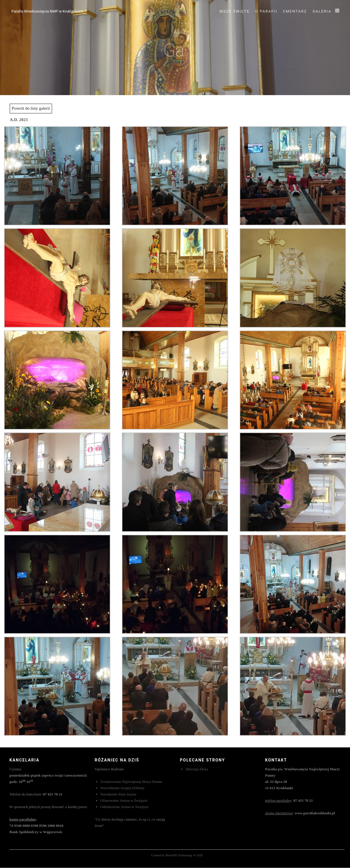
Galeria (322, 11)
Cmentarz (295, 11)
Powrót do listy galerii (31, 108)
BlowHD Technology (179, 855)
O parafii (266, 11)
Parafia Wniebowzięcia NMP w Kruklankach (47, 11)
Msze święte (235, 11)
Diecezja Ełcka (197, 769)
